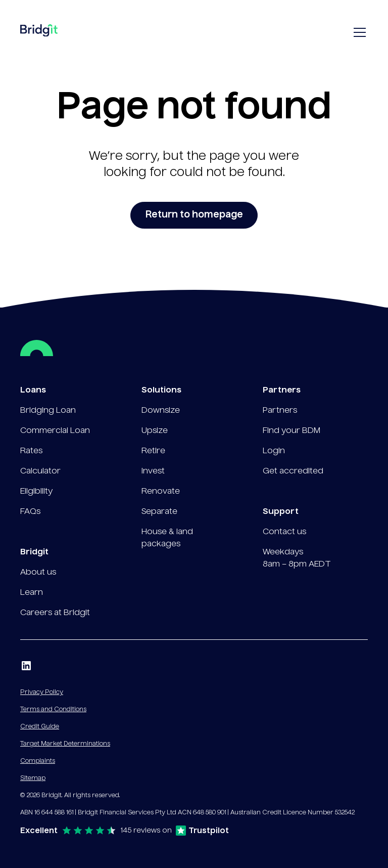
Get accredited (293, 471)
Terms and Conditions (53, 710)
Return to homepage (194, 215)
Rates (31, 451)
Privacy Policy (42, 692)
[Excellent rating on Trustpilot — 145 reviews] (125, 831)
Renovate (161, 492)
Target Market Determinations (65, 744)
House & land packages (167, 538)
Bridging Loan (48, 411)
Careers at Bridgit (55, 613)
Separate (159, 512)
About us (38, 573)
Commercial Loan (55, 431)
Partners (280, 411)
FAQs (30, 512)
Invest (153, 471)
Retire (153, 451)
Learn (32, 593)
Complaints (38, 761)
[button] (358, 32)
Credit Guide (40, 727)
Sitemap (33, 778)
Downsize (161, 411)
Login (274, 451)
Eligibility (36, 492)
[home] (39, 33)
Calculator (40, 471)
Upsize (155, 431)
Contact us (284, 532)
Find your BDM (292, 431)
